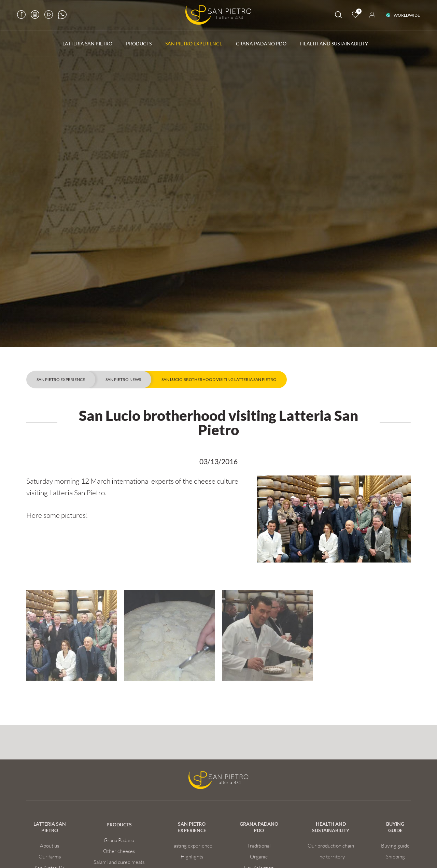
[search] (338, 16)
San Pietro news (123, 379)
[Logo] (218, 15)
